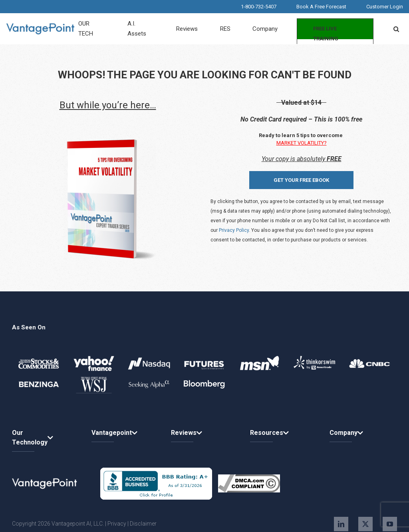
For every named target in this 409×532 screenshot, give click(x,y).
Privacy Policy (234, 230)
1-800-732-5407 (259, 7)
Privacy (117, 524)
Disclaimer (143, 524)
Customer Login (385, 7)
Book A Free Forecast (321, 7)
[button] (396, 29)
